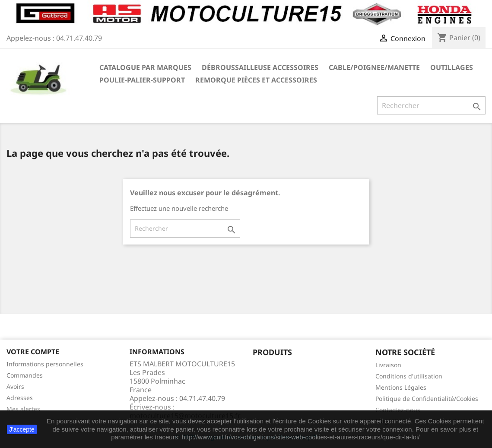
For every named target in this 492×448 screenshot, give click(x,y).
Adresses (20, 398)
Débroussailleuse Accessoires (260, 67)
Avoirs (15, 386)
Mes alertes (23, 409)
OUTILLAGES (452, 67)
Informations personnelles (45, 364)
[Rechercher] (431, 105)
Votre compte (33, 352)
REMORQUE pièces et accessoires (256, 80)
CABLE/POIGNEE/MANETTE (374, 67)
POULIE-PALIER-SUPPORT (142, 80)
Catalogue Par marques (145, 67)
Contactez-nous (398, 410)
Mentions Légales (401, 387)
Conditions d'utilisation (409, 376)
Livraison (388, 365)
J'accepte (22, 429)
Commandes (25, 375)
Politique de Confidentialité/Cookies (427, 399)
